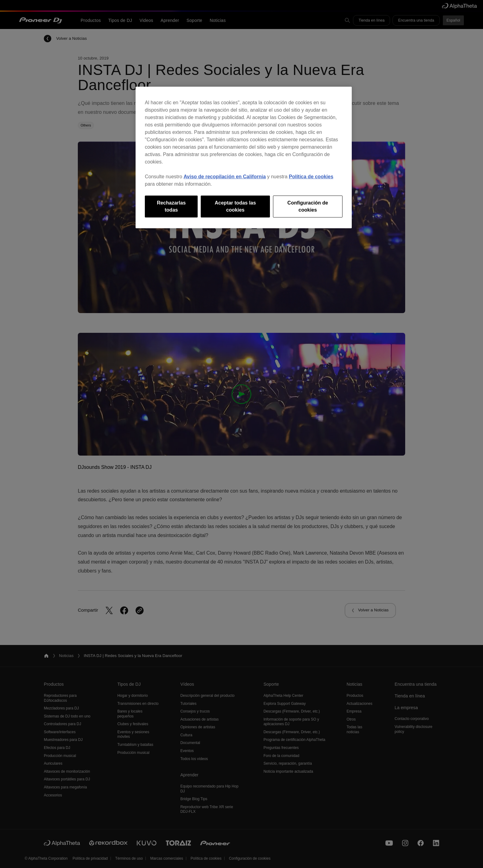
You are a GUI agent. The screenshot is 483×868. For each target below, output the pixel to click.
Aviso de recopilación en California (225, 177)
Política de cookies (311, 177)
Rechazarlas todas (171, 206)
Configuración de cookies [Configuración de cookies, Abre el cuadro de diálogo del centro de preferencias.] (308, 206)
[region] (244, 157)
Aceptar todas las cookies (235, 206)
